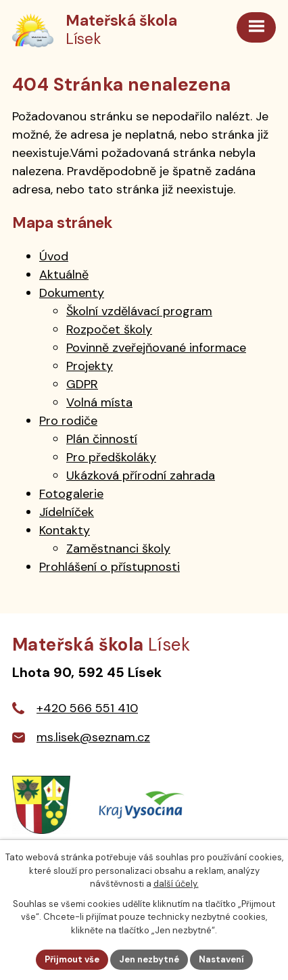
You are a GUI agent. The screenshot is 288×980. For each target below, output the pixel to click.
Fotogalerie (71, 494)
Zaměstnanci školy (118, 549)
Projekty (90, 366)
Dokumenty (72, 293)
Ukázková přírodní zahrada (141, 475)
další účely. (176, 884)
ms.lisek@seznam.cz (93, 737)
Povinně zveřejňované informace (156, 348)
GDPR (82, 384)
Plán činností (102, 439)
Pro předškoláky (111, 457)
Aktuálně (64, 275)
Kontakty (65, 530)
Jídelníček (67, 512)
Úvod (54, 256)
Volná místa (99, 402)
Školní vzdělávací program (139, 311)
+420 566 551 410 (87, 708)
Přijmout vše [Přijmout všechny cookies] (72, 959)
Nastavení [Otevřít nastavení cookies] (221, 959)
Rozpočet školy (109, 329)
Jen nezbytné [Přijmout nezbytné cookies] (149, 959)
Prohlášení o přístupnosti (110, 567)
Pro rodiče (68, 421)
